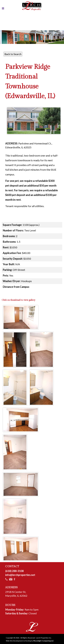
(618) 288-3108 (14, 571)
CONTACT (12, 566)
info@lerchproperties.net (20, 575)
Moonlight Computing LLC (44, 641)
